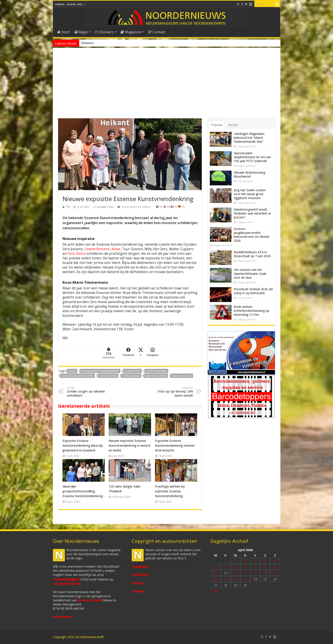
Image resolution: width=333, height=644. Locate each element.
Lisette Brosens (97, 249)
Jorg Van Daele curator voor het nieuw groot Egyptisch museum (250, 194)
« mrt (214, 590)
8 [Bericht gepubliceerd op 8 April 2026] (235, 567)
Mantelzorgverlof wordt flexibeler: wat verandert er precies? (252, 213)
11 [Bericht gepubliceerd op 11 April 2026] (265, 567)
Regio (81, 32)
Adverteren (62, 617)
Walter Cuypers (156, 376)
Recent (233, 125)
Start (63, 32)
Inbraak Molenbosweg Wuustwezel (249, 174)
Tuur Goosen (108, 376)
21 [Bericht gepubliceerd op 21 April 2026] (225, 579)
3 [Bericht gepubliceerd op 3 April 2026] (255, 561)
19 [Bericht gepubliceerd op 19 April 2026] (275, 573)
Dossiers (104, 32)
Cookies (138, 591)
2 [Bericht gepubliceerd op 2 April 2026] (245, 561)
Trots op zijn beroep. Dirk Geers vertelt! (171, 392)
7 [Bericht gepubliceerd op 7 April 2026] (225, 567)
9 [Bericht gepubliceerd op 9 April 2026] (245, 567)
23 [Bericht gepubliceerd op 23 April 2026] (245, 579)
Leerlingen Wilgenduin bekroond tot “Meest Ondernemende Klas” (249, 138)
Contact (157, 32)
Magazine (131, 32)
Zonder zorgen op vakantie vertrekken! (89, 392)
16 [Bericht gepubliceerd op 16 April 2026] (245, 573)
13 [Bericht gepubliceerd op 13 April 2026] (216, 573)
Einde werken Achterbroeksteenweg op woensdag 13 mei (251, 311)
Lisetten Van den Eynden (78, 376)
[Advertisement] (167, 86)
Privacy (138, 583)
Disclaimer (140, 575)
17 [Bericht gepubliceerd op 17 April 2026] (255, 573)
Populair (217, 125)
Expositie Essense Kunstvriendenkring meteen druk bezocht (175, 445)
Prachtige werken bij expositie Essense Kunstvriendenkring (170, 491)
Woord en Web (90, 600)
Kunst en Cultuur (140, 207)
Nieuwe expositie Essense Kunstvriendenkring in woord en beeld (129, 445)
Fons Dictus (77, 254)
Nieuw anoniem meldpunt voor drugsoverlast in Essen (114, 43)
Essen (125, 207)
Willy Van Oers (182, 376)
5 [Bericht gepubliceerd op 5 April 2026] (275, 561)
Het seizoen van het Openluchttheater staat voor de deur (250, 274)
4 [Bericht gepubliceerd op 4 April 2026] (265, 561)
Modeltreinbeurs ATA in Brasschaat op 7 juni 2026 (252, 254)
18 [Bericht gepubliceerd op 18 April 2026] (265, 573)
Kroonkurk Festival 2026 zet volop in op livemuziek (253, 291)
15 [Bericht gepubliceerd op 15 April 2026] (235, 573)
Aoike (116, 249)
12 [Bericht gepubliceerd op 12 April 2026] (275, 567)
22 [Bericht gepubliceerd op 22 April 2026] (235, 579)
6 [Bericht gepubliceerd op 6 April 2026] (216, 567)
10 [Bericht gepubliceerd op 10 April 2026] (255, 567)
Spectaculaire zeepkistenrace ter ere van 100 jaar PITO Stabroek (252, 157)
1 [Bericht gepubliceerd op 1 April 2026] (235, 561)
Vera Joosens (131, 376)
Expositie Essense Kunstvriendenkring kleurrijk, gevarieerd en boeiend (83, 445)
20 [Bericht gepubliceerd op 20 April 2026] (216, 579)
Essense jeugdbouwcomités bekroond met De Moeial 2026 (251, 235)
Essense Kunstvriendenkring (100, 371)
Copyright (140, 566)
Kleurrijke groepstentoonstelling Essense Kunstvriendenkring (83, 491)
